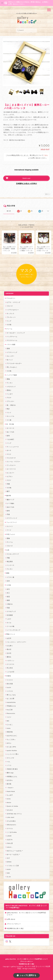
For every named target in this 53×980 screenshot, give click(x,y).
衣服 (8, 484)
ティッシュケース (13, 447)
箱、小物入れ (11, 405)
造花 (8, 597)
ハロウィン (11, 661)
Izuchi (9, 687)
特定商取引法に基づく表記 (15, 928)
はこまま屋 (11, 698)
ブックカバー (11, 465)
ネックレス (11, 313)
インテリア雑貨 (12, 375)
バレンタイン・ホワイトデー (17, 642)
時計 (8, 409)
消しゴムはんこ (12, 367)
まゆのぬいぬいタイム (14, 814)
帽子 (8, 491)
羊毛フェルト (11, 534)
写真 (8, 608)
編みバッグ (11, 500)
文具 (8, 550)
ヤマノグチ (11, 758)
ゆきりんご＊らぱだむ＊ (15, 851)
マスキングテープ (13, 554)
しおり (9, 619)
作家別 (9, 676)
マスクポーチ (11, 458)
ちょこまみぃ (11, 739)
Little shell (10, 817)
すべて (9, 211)
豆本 (8, 581)
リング (9, 321)
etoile (9, 869)
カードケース (11, 469)
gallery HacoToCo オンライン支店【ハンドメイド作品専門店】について (27, 914)
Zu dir (9, 877)
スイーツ (10, 526)
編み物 (9, 495)
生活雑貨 (10, 615)
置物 (8, 379)
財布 (8, 436)
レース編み (11, 503)
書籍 (8, 573)
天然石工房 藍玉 (12, 769)
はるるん (10, 780)
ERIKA (9, 862)
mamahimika (11, 702)
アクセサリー (11, 298)
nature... (10, 847)
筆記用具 (10, 562)
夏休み (9, 657)
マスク (9, 454)
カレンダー (11, 356)
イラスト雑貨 (11, 344)
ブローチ (10, 306)
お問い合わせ (11, 919)
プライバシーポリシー (14, 924)
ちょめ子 (10, 795)
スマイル (10, 828)
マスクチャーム (12, 340)
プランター (11, 401)
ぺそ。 (9, 762)
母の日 (9, 649)
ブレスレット (11, 317)
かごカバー (11, 473)
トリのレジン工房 (13, 866)
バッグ (9, 443)
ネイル (9, 623)
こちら (45, 155)
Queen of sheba (12, 806)
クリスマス (11, 664)
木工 (8, 593)
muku (9, 728)
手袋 (8, 514)
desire (9, 802)
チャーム (9, 329)
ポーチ (9, 450)
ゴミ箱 (9, 420)
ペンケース (11, 565)
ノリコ (9, 765)
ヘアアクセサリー (13, 310)
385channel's (11, 825)
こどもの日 (11, 672)
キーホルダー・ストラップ (16, 333)
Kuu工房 (10, 710)
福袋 (8, 600)
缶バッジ (10, 360)
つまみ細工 (11, 439)
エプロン (10, 476)
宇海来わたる (11, 706)
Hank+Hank (11, 791)
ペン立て (10, 394)
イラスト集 (11, 577)
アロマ (9, 398)
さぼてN (10, 840)
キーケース (11, 428)
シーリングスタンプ (14, 630)
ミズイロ (10, 691)
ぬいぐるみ (11, 432)
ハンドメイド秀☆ (13, 754)
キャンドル (11, 416)
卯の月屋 (10, 684)
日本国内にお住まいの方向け (26, 184)
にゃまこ (10, 725)
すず (8, 858)
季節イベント (11, 634)
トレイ (9, 412)
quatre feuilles (12, 750)
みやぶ (9, 743)
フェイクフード (12, 522)
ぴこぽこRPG (11, 747)
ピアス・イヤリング (14, 302)
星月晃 (9, 784)
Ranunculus (11, 713)
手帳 (8, 558)
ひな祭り (10, 646)
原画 (8, 349)
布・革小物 (10, 424)
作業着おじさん (12, 776)
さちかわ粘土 (11, 821)
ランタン (10, 383)
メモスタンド (11, 387)
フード (9, 530)
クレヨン (10, 569)
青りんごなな (11, 695)
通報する (47, 194)
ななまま (10, 810)
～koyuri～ (10, 788)
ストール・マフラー (14, 462)
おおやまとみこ (12, 736)
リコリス (10, 680)
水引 (8, 589)
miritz (9, 799)
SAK (8, 873)
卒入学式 (10, 668)
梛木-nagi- (10, 773)
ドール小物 (11, 626)
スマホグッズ (11, 611)
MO (8, 721)
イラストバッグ (12, 352)
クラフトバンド (12, 518)
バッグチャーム (12, 337)
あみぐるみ (11, 507)
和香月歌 (10, 732)
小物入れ (10, 604)
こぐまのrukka (12, 832)
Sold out (26, 178)
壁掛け (9, 390)
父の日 (9, 653)
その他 (9, 325)
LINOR (9, 836)
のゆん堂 (10, 843)
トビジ (9, 717)
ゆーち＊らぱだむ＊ (14, 854)
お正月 (9, 638)
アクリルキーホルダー (14, 363)
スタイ (9, 480)
